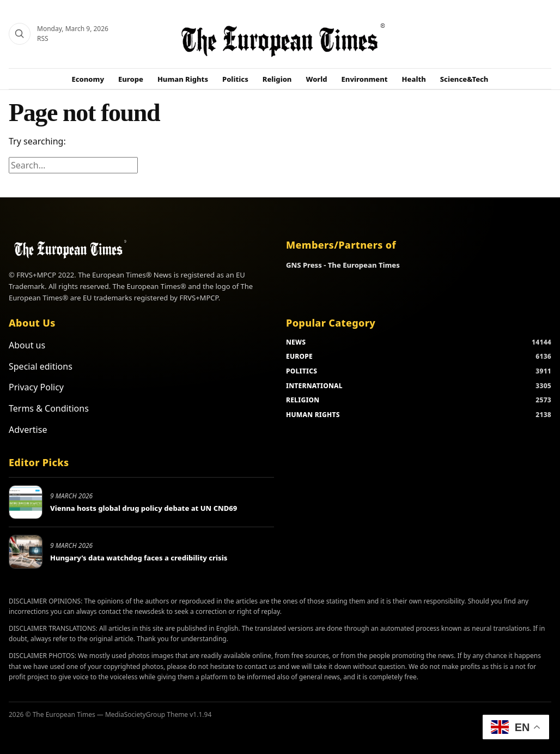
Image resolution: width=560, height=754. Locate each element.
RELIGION (303, 400)
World (316, 79)
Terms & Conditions (49, 408)
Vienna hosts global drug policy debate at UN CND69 (144, 508)
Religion (277, 79)
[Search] (20, 34)
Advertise (28, 430)
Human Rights (183, 79)
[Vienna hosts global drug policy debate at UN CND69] (26, 502)
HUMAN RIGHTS (313, 415)
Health (414, 79)
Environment (365, 79)
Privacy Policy (36, 387)
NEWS (296, 342)
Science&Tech (464, 79)
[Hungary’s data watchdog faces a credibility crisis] (26, 552)
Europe (131, 79)
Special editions (41, 366)
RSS (43, 38)
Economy (88, 79)
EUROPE (299, 356)
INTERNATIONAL (314, 386)
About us (27, 345)
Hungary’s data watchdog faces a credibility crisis (139, 558)
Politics (235, 79)
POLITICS (302, 371)
